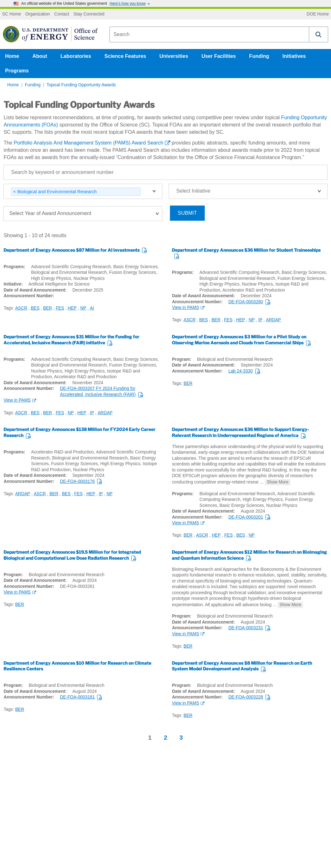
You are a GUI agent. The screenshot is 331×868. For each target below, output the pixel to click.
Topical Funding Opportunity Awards (81, 85)
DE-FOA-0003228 (246, 697)
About (40, 56)
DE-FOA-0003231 (246, 628)
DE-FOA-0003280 (246, 302)
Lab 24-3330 (241, 371)
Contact (62, 14)
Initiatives (294, 56)
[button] (319, 34)
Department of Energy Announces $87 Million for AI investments (72, 250)
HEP (72, 308)
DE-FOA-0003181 (78, 697)
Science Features (125, 56)
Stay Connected (89, 14)
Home (12, 56)
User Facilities (219, 56)
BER (47, 308)
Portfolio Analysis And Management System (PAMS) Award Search (88, 143)
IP (260, 320)
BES (35, 308)
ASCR (21, 308)
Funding (259, 56)
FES (60, 308)
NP (83, 308)
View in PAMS (185, 308)
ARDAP (274, 320)
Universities (174, 56)
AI (92, 308)
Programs (17, 71)
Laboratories (76, 56)
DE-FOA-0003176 (78, 481)
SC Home (12, 14)
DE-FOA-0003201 (246, 517)
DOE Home (318, 14)
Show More (278, 482)
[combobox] (209, 34)
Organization (38, 14)
